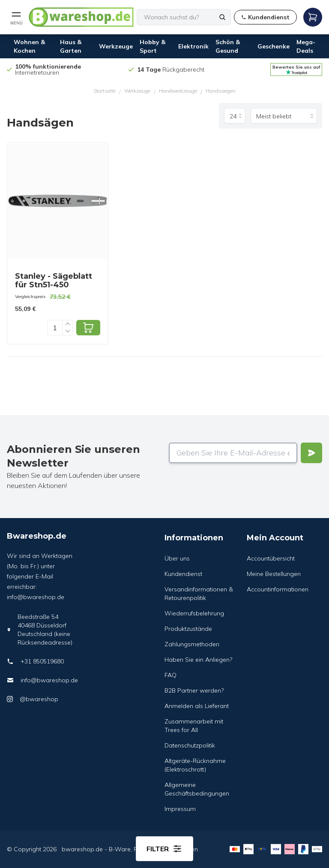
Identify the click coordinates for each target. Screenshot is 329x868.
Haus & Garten (71, 46)
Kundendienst (183, 574)
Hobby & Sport (153, 46)
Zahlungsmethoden (192, 644)
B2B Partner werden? (194, 690)
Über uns (177, 558)
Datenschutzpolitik (190, 745)
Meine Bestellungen (274, 574)
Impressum (180, 809)
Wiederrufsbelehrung (194, 613)
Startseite (105, 91)
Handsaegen (221, 91)
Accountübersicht (271, 558)
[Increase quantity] (68, 324)
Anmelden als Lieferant (197, 706)
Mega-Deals (306, 46)
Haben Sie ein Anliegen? (198, 660)
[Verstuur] (311, 453)
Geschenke (274, 46)
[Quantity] (55, 328)
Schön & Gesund (228, 46)
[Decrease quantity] (68, 331)
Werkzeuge (116, 46)
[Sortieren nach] (284, 116)
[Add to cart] (88, 328)
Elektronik (193, 46)
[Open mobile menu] (16, 17)
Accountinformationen (278, 589)
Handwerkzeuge (178, 91)
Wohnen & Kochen (29, 46)
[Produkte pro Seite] (235, 116)
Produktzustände (188, 629)
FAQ (170, 675)
